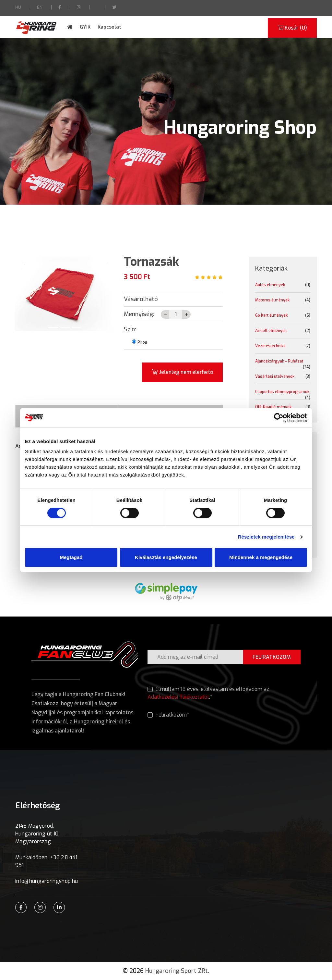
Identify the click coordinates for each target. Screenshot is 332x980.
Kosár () (292, 28)
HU (18, 7)
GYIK (85, 27)
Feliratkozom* (168, 715)
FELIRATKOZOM (272, 657)
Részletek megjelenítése (266, 537)
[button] (23, 294)
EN (40, 7)
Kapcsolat (109, 27)
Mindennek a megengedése (261, 557)
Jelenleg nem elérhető (182, 372)
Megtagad (71, 557)
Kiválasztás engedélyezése (166, 557)
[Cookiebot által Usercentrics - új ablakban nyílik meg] (279, 418)
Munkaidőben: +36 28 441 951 (46, 861)
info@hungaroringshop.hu (47, 881)
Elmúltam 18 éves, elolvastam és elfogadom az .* (208, 693)
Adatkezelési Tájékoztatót (178, 697)
